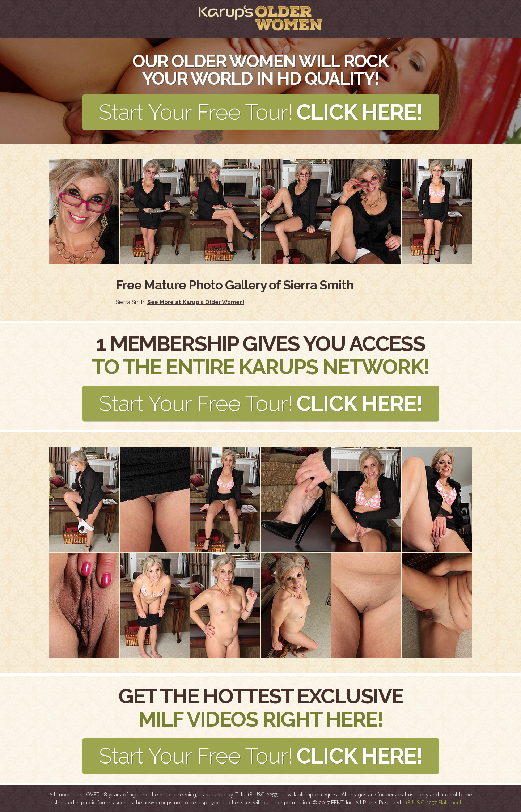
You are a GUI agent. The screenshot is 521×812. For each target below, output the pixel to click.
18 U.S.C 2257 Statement (433, 803)
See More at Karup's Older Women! (196, 302)
